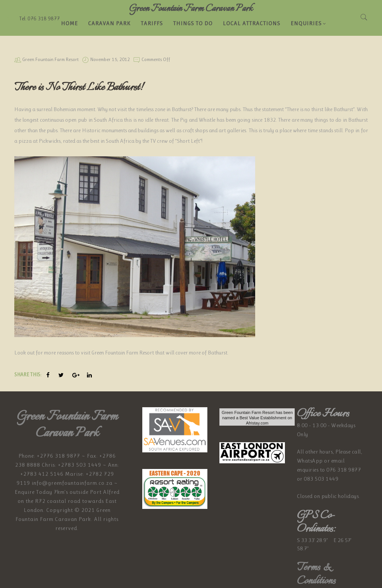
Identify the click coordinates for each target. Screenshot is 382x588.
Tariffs (152, 23)
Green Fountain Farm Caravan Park (191, 9)
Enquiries (308, 23)
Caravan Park (109, 23)
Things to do (193, 23)
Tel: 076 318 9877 (33, 18)
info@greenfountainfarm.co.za (72, 483)
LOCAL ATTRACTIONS (252, 23)
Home (69, 23)
